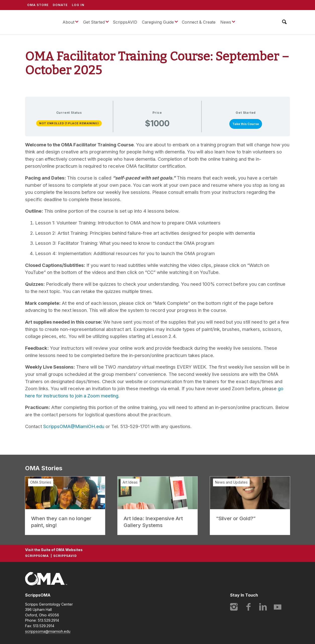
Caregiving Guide (158, 22)
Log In (78, 5)
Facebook (248, 607)
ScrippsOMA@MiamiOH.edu (74, 426)
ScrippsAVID (125, 22)
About (68, 22)
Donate (60, 5)
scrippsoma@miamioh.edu (48, 631)
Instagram (234, 607)
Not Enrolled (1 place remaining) (69, 123)
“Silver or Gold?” (236, 518)
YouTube (278, 607)
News (226, 22)
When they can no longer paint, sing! (61, 522)
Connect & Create (199, 22)
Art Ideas (130, 482)
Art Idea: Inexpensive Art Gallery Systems (153, 522)
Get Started (94, 22)
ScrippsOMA (40, 22)
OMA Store (38, 5)
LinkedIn (263, 607)
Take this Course (246, 124)
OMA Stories (41, 482)
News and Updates (231, 482)
